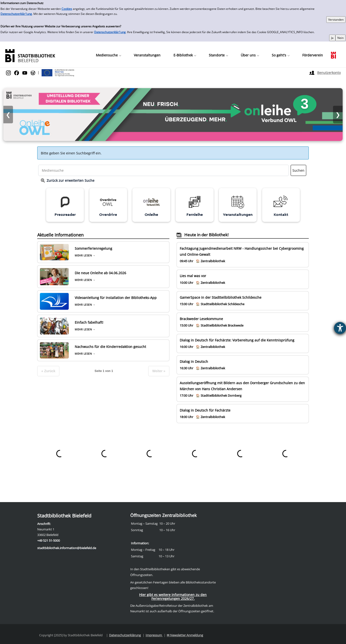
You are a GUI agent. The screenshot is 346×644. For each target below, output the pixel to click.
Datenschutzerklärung (125, 635)
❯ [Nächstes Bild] (338, 115)
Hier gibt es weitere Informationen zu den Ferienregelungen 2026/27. (173, 597)
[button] (108, 55)
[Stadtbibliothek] (30, 55)
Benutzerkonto (329, 73)
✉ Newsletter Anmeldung (185, 635)
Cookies (67, 9)
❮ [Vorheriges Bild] (8, 115)
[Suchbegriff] (164, 170)
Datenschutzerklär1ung (16, 14)
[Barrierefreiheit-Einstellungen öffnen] (340, 328)
